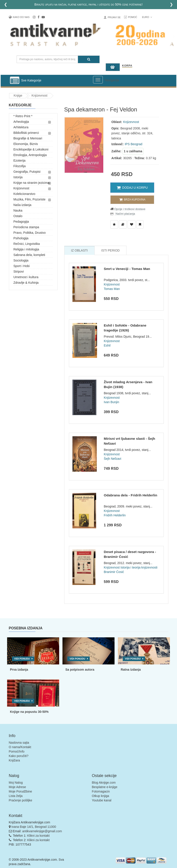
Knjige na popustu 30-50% (29, 712)
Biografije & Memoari (28, 138)
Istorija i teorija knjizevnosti (139, 567)
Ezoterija (19, 161)
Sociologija (21, 260)
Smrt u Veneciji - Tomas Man (127, 269)
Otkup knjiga (101, 796)
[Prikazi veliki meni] (98, 80)
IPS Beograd (133, 144)
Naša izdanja (22, 205)
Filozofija (20, 166)
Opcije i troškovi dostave (129, 209)
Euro (147, 17)
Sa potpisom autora (80, 670)
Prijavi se (114, 17)
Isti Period (110, 250)
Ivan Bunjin (111, 402)
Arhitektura (21, 127)
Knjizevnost (39, 95)
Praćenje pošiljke (21, 800)
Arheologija (21, 122)
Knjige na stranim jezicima (32, 183)
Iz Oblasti (79, 250)
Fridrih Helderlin (115, 515)
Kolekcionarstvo (24, 194)
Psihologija (21, 238)
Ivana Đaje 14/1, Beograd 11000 (34, 827)
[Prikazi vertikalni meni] (15, 81)
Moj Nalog (16, 783)
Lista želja (16, 796)
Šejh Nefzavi (112, 459)
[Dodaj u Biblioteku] (123, 224)
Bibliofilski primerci (26, 133)
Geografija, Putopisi (27, 172)
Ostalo (18, 216)
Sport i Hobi (22, 266)
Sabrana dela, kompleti (29, 255)
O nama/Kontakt (20, 747)
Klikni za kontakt (38, 836)
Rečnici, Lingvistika (27, 244)
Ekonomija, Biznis (26, 144)
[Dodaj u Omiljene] (132, 224)
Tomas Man (112, 289)
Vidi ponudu (22, 659)
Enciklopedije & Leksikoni (31, 149)
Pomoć (133, 17)
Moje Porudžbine (20, 791)
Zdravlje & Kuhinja (26, 283)
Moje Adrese (18, 787)
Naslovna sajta (19, 743)
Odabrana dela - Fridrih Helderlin (130, 495)
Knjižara (15, 760)
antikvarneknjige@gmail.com (42, 831)
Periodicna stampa (26, 227)
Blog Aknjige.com (104, 783)
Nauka (18, 210)
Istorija (18, 177)
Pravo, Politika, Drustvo (30, 233)
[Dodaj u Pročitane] (140, 224)
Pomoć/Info (17, 751)
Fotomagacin (101, 791)
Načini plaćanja (125, 214)
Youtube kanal (102, 800)
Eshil (107, 345)
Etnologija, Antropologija (30, 155)
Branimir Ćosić (114, 572)
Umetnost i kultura (26, 277)
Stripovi (19, 271)
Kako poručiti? (19, 756)
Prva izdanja (19, 670)
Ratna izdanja (131, 670)
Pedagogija (21, 222)
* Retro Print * (23, 116)
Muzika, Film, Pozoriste (30, 199)
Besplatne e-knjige (105, 787)
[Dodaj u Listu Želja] (114, 224)
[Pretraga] (89, 59)
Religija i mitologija (26, 249)
